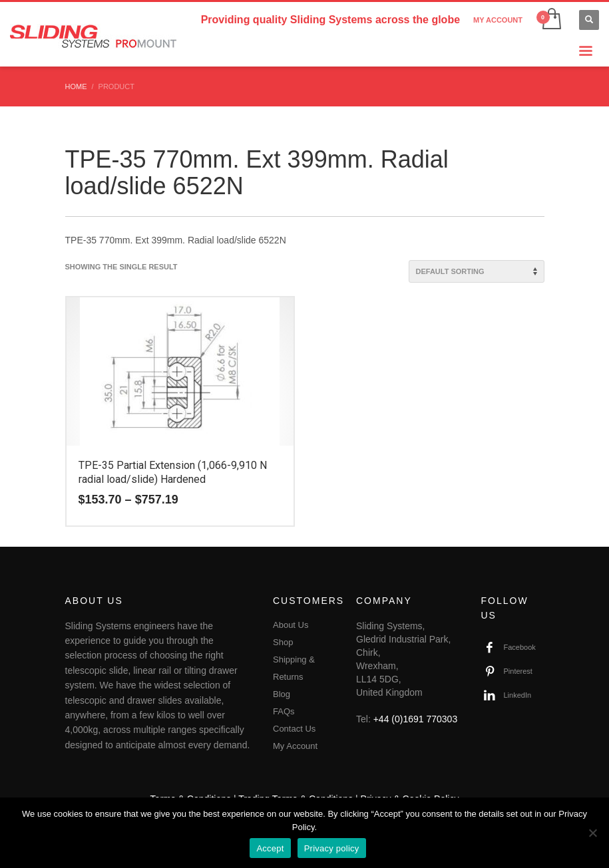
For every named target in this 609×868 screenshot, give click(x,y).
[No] (592, 833)
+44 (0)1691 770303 (416, 719)
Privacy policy (332, 848)
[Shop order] (477, 271)
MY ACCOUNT (498, 20)
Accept (270, 848)
